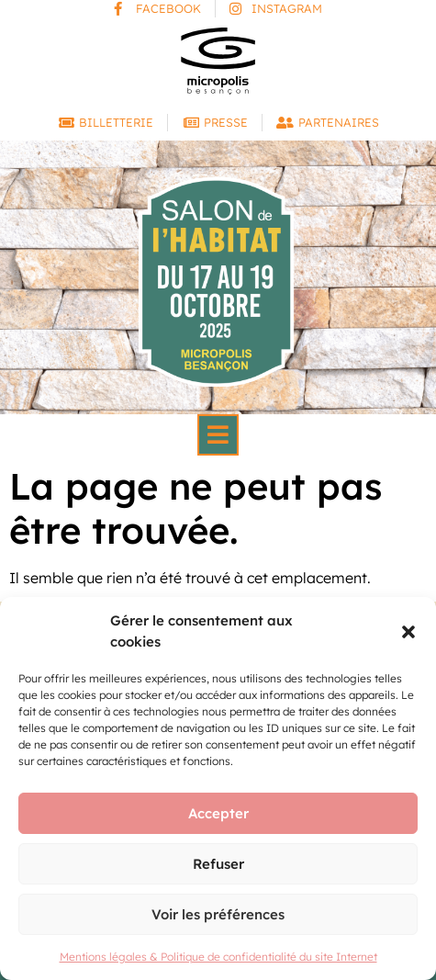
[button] (408, 632)
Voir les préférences (218, 914)
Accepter (218, 813)
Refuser (218, 864)
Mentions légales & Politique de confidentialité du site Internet (218, 957)
